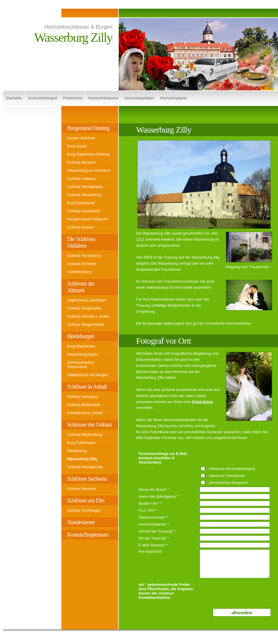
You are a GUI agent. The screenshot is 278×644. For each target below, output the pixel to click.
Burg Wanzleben (81, 346)
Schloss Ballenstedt (84, 405)
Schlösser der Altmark (81, 287)
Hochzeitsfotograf (42, 98)
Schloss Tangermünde (86, 324)
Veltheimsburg (79, 272)
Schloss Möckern (82, 162)
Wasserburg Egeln (83, 354)
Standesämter (81, 522)
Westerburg (77, 451)
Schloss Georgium (83, 397)
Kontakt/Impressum (88, 535)
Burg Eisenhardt (81, 203)
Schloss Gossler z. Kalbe (88, 316)
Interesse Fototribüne (227, 476)
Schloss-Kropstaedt (84, 211)
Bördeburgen (81, 336)
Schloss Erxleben (82, 264)
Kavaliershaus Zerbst (85, 413)
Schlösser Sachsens (87, 479)
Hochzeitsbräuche (103, 98)
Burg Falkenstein (81, 443)
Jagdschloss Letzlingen (87, 300)
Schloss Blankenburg (85, 434)
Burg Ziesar (77, 146)
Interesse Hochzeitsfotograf (232, 469)
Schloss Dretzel (80, 227)
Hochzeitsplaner (174, 98)
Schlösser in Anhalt (87, 387)
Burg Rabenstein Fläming (88, 154)
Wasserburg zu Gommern (89, 170)
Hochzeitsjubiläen (139, 98)
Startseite (14, 98)
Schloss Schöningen (84, 510)
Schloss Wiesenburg (84, 195)
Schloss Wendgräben (85, 187)
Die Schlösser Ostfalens (81, 242)
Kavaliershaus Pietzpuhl (87, 219)
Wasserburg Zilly (82, 459)
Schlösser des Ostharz (90, 425)
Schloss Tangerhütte (84, 308)
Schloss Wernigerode (85, 467)
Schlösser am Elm (86, 500)
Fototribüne (73, 98)
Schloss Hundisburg (84, 256)
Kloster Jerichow (81, 138)
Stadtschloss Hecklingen (88, 375)
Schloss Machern (82, 489)
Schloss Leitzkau (81, 179)
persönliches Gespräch (228, 483)
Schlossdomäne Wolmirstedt (81, 365)
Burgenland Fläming (88, 128)
